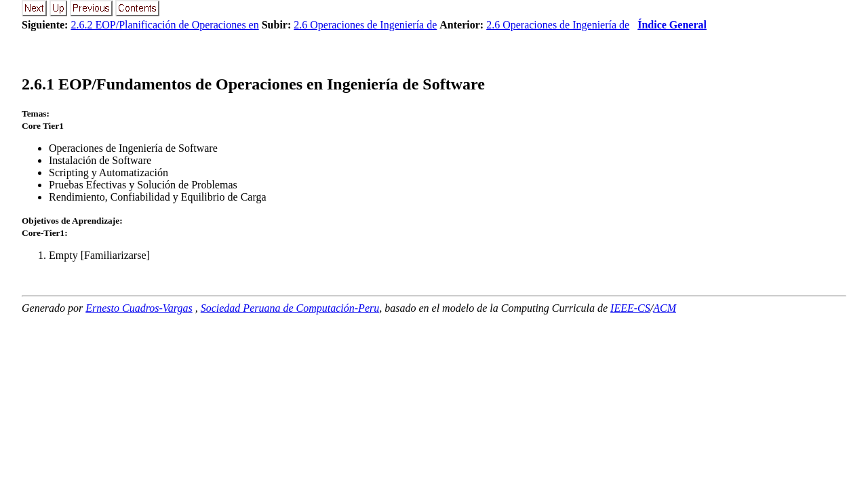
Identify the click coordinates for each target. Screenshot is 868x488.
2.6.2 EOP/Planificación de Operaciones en (164, 25)
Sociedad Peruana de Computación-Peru (290, 308)
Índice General (672, 25)
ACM (665, 308)
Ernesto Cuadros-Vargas (139, 308)
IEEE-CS (630, 308)
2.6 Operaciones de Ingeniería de (365, 25)
